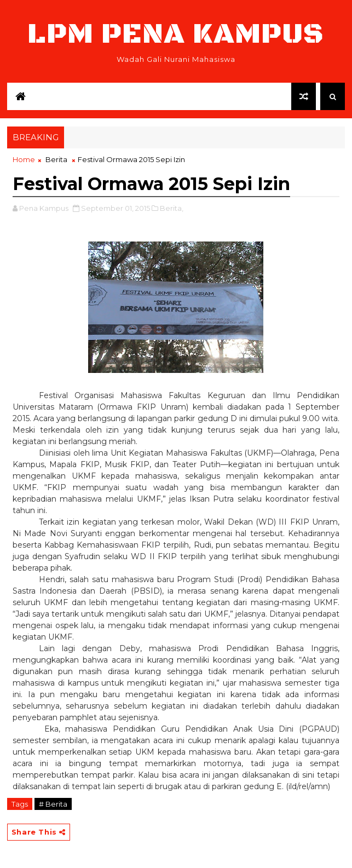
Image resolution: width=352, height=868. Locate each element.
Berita (56, 159)
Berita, (172, 208)
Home (24, 159)
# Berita (53, 804)
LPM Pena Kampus (176, 34)
